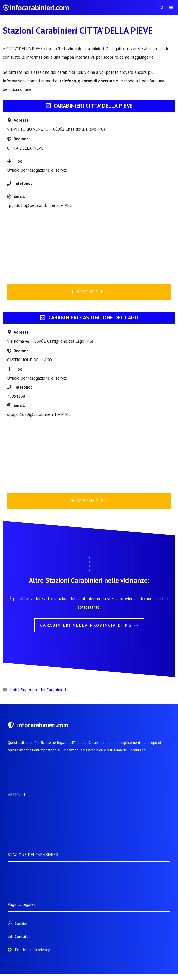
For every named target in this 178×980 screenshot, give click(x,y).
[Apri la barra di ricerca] (162, 8)
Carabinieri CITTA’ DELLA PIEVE (93, 106)
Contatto (23, 936)
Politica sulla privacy (32, 950)
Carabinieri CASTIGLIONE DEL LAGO (93, 317)
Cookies (21, 923)
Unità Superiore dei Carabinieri (38, 690)
